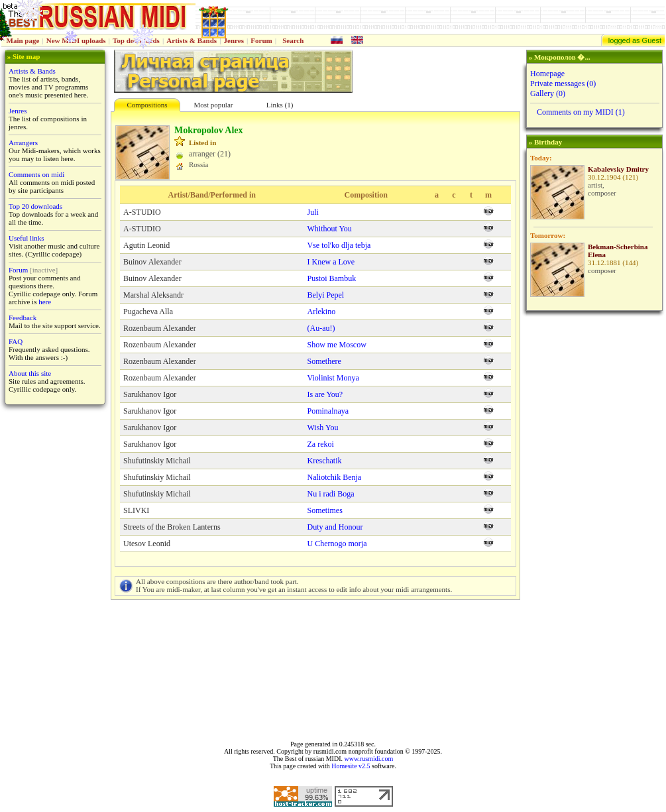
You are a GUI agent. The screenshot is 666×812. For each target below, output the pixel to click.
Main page (23, 40)
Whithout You (330, 229)
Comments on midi (36, 174)
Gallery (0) (548, 93)
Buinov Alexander (152, 262)
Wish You (323, 428)
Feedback (23, 318)
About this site (30, 373)
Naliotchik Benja (335, 477)
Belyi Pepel (326, 295)
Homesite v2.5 (351, 766)
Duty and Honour (335, 527)
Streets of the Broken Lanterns (172, 527)
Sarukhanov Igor (150, 394)
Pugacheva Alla (148, 312)
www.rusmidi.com (368, 759)
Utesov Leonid (147, 544)
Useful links (26, 238)
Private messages (563, 84)
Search (293, 40)
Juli (313, 212)
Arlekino (322, 312)
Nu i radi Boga (331, 494)
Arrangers (23, 143)
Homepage (547, 74)
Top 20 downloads (35, 206)
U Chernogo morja (337, 544)
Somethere (324, 361)
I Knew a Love (331, 262)
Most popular (214, 105)
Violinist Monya (333, 378)
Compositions (147, 105)
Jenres (234, 40)
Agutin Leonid (146, 245)
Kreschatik (325, 461)
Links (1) (280, 105)
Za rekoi (321, 444)
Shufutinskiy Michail (157, 461)
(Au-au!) (321, 328)
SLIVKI (136, 510)
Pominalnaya (328, 411)
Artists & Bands (192, 40)
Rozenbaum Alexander (160, 328)
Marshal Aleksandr (153, 295)
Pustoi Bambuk (332, 278)
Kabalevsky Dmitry (618, 169)
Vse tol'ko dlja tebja (339, 245)
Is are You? (325, 394)
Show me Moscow (337, 345)
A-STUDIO (142, 212)
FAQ (16, 341)
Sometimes (325, 510)
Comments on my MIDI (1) (581, 112)
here (45, 302)
